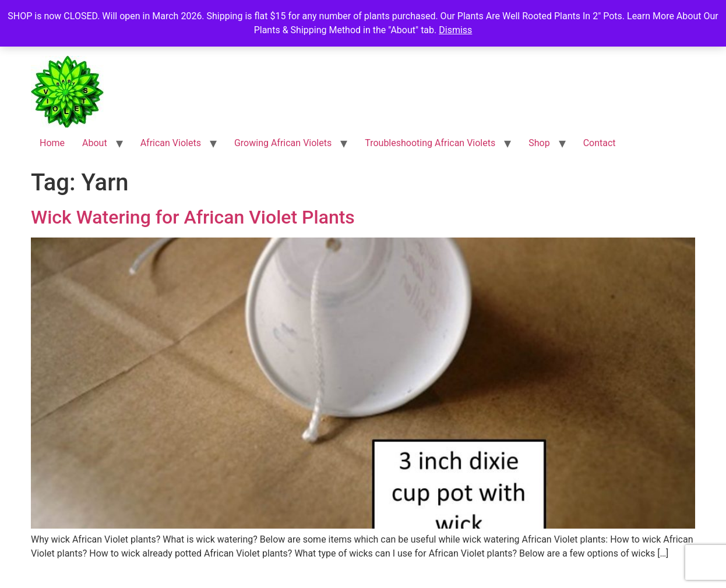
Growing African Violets (283, 143)
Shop (539, 143)
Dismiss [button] (455, 30)
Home (52, 143)
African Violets (171, 143)
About (95, 143)
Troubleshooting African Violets (430, 143)
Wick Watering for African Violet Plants (193, 217)
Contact (600, 143)
